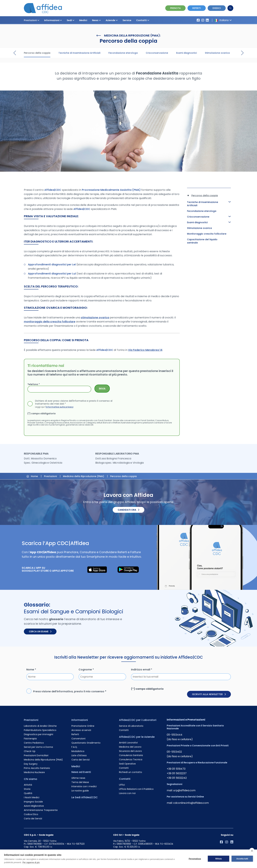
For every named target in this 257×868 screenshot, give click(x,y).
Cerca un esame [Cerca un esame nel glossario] (40, 631)
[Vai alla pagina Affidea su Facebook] (198, 20)
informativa (65, 691)
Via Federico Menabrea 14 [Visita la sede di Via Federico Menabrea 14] (145, 350)
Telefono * (34, 384)
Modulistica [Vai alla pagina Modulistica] (78, 751)
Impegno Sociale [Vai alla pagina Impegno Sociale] (33, 802)
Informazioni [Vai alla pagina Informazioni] (80, 720)
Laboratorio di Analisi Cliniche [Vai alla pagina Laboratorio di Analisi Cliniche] (40, 726)
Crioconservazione (198, 217)
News (96, 20)
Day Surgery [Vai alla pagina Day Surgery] (31, 764)
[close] (252, 851)
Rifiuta (219, 859)
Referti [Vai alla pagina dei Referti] (197, 8)
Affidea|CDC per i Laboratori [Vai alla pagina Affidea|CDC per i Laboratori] (138, 720)
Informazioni (53, 20)
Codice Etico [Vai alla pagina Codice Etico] (31, 814)
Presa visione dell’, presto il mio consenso (70, 691)
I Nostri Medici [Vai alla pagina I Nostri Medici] (32, 797)
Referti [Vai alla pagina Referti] (75, 734)
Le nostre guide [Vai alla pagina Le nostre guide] (80, 791)
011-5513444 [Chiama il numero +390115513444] (175, 735)
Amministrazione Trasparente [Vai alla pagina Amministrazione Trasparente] (41, 810)
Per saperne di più (31, 862)
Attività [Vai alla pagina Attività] (28, 785)
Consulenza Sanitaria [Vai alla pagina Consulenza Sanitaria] (131, 755)
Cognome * (86, 670)
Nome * (31, 670)
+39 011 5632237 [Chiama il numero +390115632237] (177, 773)
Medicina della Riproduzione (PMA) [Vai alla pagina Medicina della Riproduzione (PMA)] (43, 760)
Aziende (112, 20)
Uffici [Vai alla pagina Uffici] (122, 785)
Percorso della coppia (205, 195)
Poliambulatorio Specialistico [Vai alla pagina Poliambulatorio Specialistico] (40, 730)
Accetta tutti (242, 859)
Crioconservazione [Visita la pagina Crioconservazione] (157, 53)
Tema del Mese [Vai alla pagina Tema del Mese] (80, 782)
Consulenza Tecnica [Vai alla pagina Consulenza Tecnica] (131, 759)
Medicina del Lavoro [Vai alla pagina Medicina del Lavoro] (130, 747)
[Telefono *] (59, 389)
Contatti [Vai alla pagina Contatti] (124, 730)
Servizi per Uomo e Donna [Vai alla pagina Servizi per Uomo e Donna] (38, 747)
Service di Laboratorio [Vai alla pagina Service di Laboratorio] (131, 726)
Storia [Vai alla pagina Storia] (27, 789)
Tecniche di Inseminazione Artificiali (203, 204)
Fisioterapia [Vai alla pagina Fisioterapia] (30, 739)
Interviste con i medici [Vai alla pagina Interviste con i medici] (84, 786)
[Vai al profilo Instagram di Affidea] (203, 20)
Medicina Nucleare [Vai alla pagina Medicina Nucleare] (34, 772)
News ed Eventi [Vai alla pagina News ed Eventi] (81, 772)
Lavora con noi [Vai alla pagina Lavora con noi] (127, 793)
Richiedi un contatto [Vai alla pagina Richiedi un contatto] (131, 772)
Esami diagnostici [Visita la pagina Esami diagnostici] (186, 53)
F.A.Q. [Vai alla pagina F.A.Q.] (74, 747)
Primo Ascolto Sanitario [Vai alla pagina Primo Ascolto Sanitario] (37, 768)
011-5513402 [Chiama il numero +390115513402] (174, 752)
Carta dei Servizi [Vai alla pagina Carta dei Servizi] (33, 819)
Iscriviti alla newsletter (209, 694)
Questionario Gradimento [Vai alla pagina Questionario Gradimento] (86, 743)
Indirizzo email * (142, 670)
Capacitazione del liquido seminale (202, 241)
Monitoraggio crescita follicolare (207, 234)
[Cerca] (230, 8)
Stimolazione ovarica (199, 228)
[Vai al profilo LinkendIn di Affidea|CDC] (207, 20)
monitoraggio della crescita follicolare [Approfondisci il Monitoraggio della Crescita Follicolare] (50, 322)
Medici (83, 20)
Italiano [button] (223, 20)
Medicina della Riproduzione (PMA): (128, 36)
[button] (38, 20)
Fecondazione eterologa (202, 211)
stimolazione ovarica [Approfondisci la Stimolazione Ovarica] (95, 318)
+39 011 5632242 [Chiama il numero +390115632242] (177, 778)
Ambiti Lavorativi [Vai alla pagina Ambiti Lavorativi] (128, 743)
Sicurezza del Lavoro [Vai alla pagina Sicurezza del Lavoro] (130, 751)
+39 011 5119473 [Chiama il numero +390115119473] (176, 769)
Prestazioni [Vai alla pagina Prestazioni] (31, 720)
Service (127, 20)
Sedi (71, 20)
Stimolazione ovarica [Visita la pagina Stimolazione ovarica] (217, 53)
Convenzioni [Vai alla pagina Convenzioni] (78, 739)
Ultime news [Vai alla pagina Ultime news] (78, 778)
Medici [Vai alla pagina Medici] (76, 766)
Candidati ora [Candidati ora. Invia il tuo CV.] (128, 510)
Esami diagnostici (197, 222)
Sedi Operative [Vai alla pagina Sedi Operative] (127, 764)
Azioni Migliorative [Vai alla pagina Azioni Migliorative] (34, 806)
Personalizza (195, 859)
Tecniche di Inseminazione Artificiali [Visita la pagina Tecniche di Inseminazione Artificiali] (79, 53)
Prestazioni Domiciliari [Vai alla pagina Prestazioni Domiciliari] (36, 755)
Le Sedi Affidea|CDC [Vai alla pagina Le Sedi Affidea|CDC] (85, 797)
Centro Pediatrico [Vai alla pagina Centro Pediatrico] (34, 743)
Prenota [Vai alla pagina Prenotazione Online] (175, 8)
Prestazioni (32, 20)
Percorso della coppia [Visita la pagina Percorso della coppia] (37, 53)
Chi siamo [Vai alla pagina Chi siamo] (31, 779)
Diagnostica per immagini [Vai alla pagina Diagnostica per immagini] (38, 734)
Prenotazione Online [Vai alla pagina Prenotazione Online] (83, 726)
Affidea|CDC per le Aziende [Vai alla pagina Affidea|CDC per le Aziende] (137, 737)
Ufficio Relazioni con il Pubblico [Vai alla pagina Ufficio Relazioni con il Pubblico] (136, 789)
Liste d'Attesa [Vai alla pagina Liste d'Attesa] (79, 755)
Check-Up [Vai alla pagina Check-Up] (30, 751)
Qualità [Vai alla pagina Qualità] (28, 793)
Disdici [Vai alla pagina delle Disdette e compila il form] (217, 8)
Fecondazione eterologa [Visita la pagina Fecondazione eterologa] (123, 53)
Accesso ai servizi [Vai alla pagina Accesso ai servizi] (81, 730)
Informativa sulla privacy (60, 407)
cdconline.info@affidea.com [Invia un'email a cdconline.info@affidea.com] (191, 803)
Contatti (143, 20)
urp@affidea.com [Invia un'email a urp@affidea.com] (184, 790)
